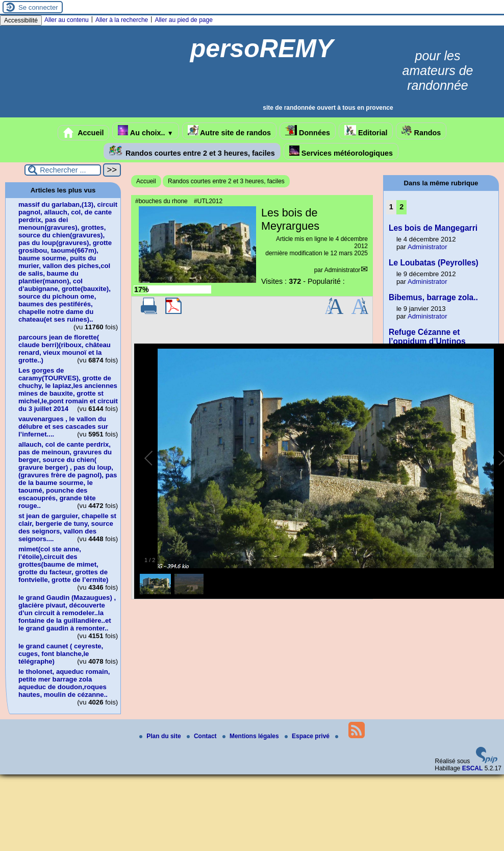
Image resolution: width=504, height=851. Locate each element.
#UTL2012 (208, 201)
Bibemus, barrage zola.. (433, 297)
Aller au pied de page (183, 20)
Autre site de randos (230, 131)
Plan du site (161, 736)
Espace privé (308, 736)
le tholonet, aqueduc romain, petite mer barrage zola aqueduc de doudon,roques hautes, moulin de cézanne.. (64, 683)
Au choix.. (145, 131)
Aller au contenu (67, 20)
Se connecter (38, 7)
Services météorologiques (341, 151)
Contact (203, 736)
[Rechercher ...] (63, 170)
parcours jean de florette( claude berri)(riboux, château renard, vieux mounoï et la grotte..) (65, 349)
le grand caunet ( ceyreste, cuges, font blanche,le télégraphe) (61, 654)
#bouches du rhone (161, 201)
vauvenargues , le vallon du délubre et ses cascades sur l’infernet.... (63, 427)
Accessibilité (21, 20)
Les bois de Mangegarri (433, 228)
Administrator (343, 270)
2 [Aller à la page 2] (401, 207)
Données (308, 131)
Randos (421, 131)
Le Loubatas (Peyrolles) (434, 263)
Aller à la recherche (122, 20)
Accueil (84, 133)
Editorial (366, 131)
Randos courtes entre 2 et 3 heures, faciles (192, 151)
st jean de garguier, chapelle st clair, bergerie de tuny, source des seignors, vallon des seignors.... (67, 527)
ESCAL (473, 768)
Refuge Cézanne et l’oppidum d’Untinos (427, 337)
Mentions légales (251, 736)
